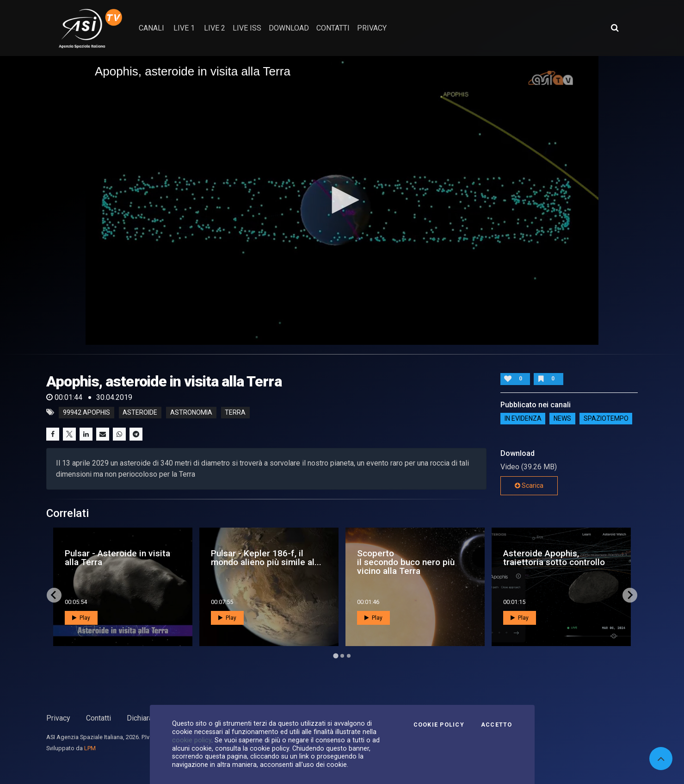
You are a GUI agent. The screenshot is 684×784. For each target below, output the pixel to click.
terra (235, 412)
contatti (333, 28)
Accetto (497, 725)
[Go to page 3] (349, 656)
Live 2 (215, 28)
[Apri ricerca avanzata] (615, 28)
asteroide (140, 412)
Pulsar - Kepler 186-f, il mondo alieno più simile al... (266, 558)
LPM (90, 748)
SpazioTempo (606, 419)
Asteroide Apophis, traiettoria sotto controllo (554, 558)
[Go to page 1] (336, 656)
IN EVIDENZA (523, 419)
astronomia (191, 412)
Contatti (99, 718)
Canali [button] (151, 28)
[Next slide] (630, 595)
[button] (342, 200)
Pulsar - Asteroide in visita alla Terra (117, 558)
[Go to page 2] (342, 656)
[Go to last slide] (54, 595)
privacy (372, 28)
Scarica (529, 485)
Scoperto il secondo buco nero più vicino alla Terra (406, 562)
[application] (342, 200)
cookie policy (192, 740)
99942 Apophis (86, 412)
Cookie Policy (439, 725)
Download (289, 28)
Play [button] (81, 618)
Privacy (58, 718)
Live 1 (184, 28)
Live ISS (247, 28)
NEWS (562, 419)
